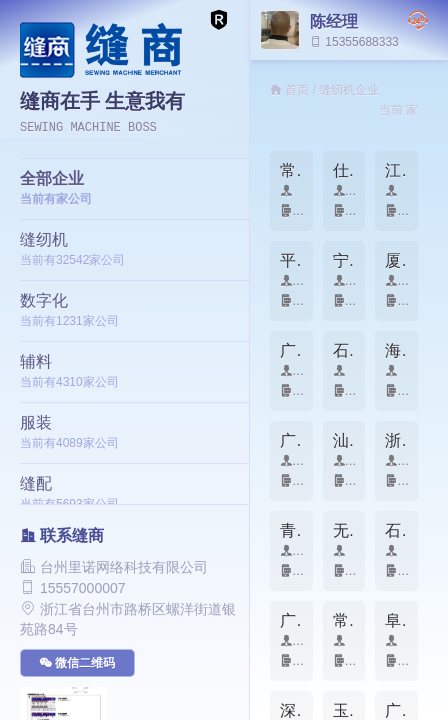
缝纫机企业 (349, 90)
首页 (297, 90)
